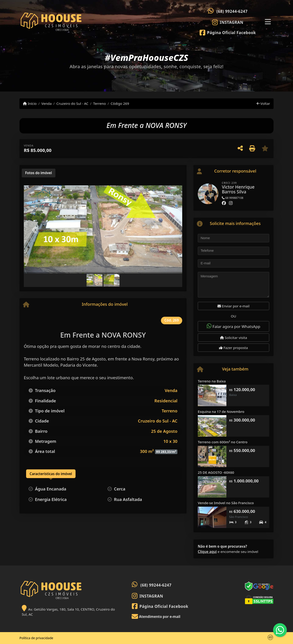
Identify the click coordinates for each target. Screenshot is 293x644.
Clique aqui (207, 552)
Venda (47, 103)
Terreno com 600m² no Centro (223, 442)
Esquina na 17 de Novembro (221, 411)
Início (30, 103)
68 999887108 (233, 198)
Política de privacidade (36, 638)
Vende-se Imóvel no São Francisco (226, 503)
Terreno (99, 103)
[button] (36, 230)
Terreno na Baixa (212, 381)
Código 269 (120, 103)
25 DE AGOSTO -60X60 (216, 472)
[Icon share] (228, 22)
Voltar (263, 103)
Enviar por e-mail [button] (233, 306)
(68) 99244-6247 (232, 11)
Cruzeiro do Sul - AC (72, 103)
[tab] (39, 173)
